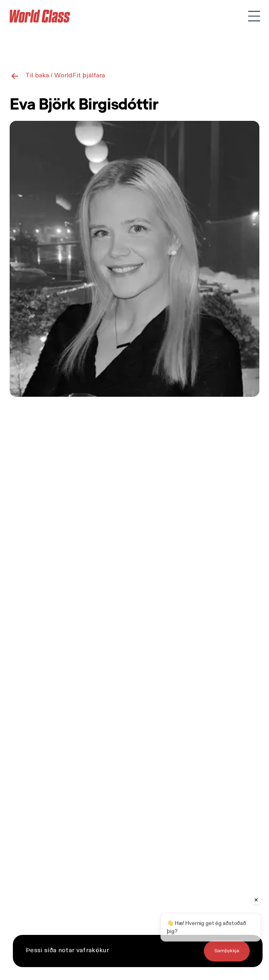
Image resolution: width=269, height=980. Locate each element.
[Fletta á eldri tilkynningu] (227, 951)
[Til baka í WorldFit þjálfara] (57, 76)
